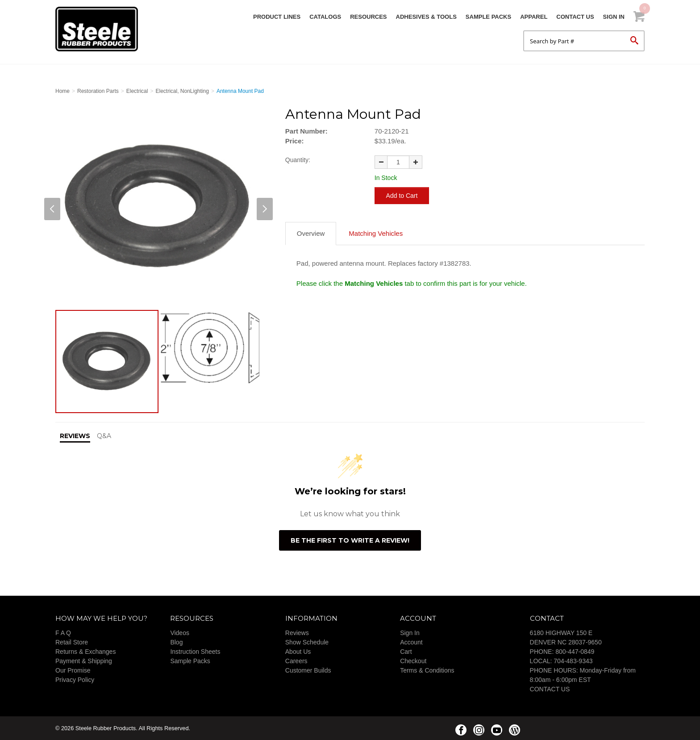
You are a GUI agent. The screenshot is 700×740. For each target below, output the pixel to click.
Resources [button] (368, 17)
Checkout (413, 661)
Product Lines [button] (277, 17)
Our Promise (73, 670)
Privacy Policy (75, 680)
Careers (296, 661)
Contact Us (575, 17)
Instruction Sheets (195, 652)
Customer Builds (308, 670)
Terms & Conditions (427, 670)
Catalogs (325, 17)
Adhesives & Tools (426, 17)
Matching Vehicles (376, 233)
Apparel (534, 17)
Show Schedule (307, 642)
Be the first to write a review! (350, 540)
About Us (298, 652)
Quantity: (298, 160)
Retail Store (72, 642)
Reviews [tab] (75, 436)
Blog (176, 642)
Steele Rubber (100, 29)
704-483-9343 (573, 661)
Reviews (297, 633)
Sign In (614, 17)
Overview (311, 233)
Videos (180, 633)
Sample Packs (488, 17)
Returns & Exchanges (85, 652)
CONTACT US (550, 689)
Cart (406, 652)
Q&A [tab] (104, 436)
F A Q (63, 633)
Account (411, 642)
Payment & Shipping (84, 661)
